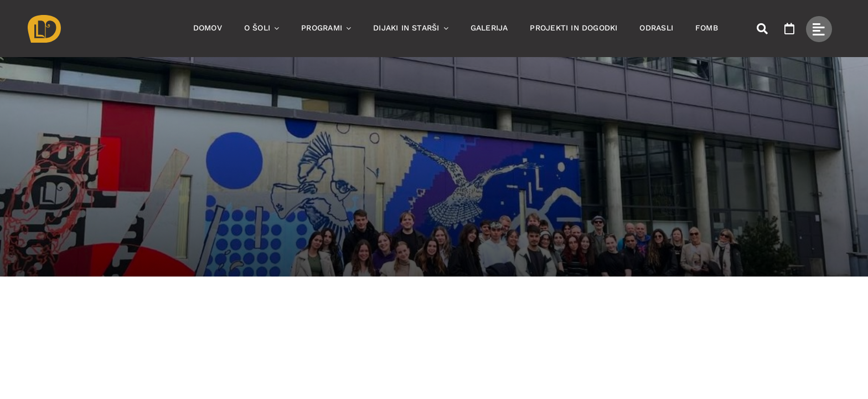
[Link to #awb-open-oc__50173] (762, 29)
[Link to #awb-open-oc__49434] (819, 29)
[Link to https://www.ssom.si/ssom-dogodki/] (789, 29)
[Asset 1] (44, 19)
